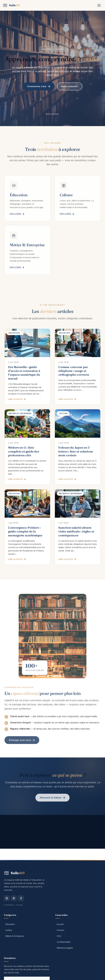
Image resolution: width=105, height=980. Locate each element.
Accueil (60, 924)
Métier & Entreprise (15, 936)
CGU (59, 936)
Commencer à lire (39, 86)
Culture (9, 930)
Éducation (10, 924)
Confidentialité (64, 942)
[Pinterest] (14, 898)
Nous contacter (70, 86)
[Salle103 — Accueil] (11, 5)
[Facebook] (21, 898)
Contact (60, 930)
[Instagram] (7, 898)
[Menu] (99, 5)
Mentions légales (65, 948)
